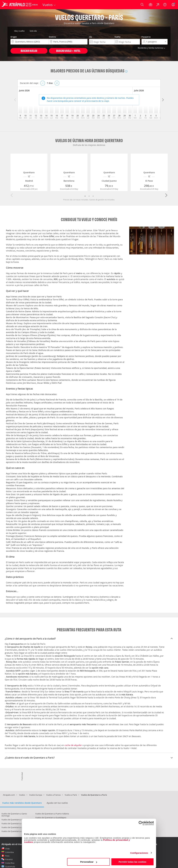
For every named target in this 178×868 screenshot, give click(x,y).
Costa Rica (10, 863)
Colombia (9, 852)
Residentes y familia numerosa (152, 48)
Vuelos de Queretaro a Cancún (15, 831)
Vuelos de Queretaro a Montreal (16, 823)
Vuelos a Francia (53, 795)
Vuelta (117, 37)
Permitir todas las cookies (132, 862)
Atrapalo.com (9, 795)
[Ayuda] (165, 5)
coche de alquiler (73, 745)
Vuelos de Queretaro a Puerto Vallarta (52, 814)
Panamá (9, 859)
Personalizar (89, 862)
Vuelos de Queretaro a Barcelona (16, 820)
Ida (90, 37)
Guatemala (10, 867)
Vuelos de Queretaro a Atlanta (15, 827)
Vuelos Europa (36, 795)
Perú (7, 856)
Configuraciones (139, 853)
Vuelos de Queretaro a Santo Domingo (14, 815)
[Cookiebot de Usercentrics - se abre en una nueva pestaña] (141, 823)
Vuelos (22, 795)
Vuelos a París (71, 795)
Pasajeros (146, 37)
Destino (52, 37)
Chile (7, 849)
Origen (14, 37)
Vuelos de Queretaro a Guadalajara (51, 818)
